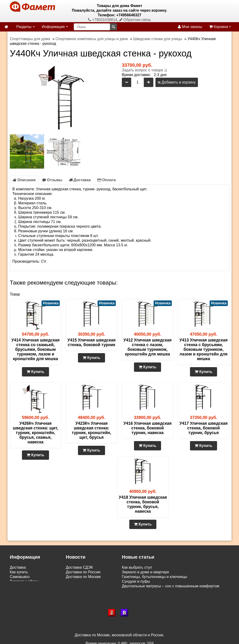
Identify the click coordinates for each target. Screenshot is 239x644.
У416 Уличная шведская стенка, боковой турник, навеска (148, 428)
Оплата (107, 180)
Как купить (19, 572)
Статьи (16, 586)
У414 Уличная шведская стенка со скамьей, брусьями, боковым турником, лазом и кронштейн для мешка (35, 349)
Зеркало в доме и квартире (145, 572)
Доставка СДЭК (79, 567)
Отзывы (52, 180)
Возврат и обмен (24, 581)
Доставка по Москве (83, 577)
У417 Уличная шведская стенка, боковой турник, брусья (204, 428)
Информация (55, 27)
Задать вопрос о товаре (142, 70)
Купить (35, 372)
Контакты (18, 591)
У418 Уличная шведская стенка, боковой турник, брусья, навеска (143, 504)
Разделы (26, 27)
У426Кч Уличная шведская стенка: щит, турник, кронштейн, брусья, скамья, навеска (35, 433)
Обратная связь (135, 20)
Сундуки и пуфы (136, 581)
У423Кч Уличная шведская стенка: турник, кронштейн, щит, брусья (92, 430)
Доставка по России (83, 572)
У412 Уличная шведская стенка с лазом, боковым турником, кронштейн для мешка (148, 347)
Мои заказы (190, 27)
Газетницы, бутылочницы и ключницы (155, 577)
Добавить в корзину (177, 82)
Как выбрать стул (137, 567)
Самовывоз (20, 577)
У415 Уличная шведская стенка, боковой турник (91, 342)
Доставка (80, 180)
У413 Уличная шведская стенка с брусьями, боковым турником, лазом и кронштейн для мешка (204, 349)
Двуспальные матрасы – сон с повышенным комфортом (170, 586)
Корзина (220, 27)
